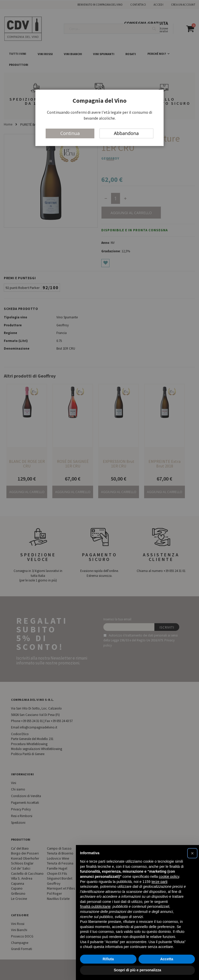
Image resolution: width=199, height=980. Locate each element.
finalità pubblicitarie (95, 906)
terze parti (160, 882)
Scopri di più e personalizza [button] (137, 970)
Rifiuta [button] (108, 959)
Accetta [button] (167, 959)
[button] (192, 853)
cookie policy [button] (169, 877)
